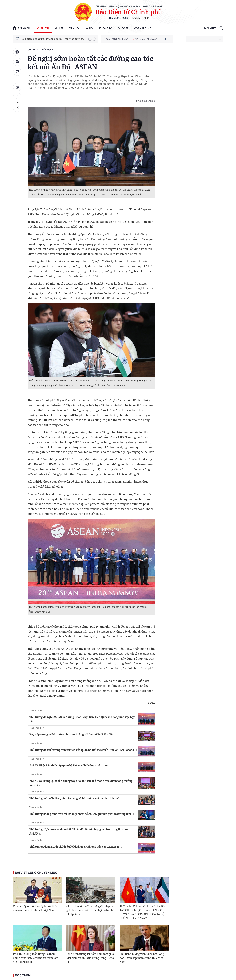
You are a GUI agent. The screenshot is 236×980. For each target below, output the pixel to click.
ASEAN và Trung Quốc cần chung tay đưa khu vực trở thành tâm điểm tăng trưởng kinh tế (81, 783)
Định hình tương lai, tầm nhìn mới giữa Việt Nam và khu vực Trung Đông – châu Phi (91, 958)
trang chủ (22, 28)
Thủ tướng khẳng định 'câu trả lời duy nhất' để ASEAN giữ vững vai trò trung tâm (82, 814)
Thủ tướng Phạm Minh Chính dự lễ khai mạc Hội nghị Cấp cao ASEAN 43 (76, 847)
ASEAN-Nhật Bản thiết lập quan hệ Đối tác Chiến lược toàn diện (70, 766)
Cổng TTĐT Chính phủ (116, 39)
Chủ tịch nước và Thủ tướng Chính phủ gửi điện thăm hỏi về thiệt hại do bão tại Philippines (90, 910)
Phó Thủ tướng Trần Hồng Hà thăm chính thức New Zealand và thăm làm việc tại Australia (36, 958)
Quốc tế (123, 28)
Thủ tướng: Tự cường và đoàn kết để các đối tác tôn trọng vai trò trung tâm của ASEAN (79, 831)
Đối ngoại (48, 49)
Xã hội (89, 28)
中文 (147, 18)
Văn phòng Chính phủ (145, 39)
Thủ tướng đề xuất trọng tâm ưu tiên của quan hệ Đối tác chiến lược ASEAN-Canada (83, 750)
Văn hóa (74, 28)
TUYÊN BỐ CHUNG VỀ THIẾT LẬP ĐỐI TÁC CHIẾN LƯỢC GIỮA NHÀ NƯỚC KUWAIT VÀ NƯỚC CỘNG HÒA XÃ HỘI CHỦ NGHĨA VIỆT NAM (143, 912)
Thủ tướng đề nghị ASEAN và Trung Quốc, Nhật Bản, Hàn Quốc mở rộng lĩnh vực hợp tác (82, 719)
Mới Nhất (210, 28)
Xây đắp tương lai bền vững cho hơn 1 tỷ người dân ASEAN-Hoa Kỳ (72, 735)
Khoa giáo (106, 28)
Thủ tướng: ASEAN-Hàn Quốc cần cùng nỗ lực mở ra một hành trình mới (76, 798)
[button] (90, 39)
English (136, 18)
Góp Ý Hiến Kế (143, 28)
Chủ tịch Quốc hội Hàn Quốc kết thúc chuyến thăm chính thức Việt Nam (35, 908)
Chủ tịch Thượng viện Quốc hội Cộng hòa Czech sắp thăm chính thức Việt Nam (142, 958)
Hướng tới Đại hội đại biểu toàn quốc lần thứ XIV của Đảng (53, 37)
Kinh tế (59, 28)
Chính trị (43, 28)
